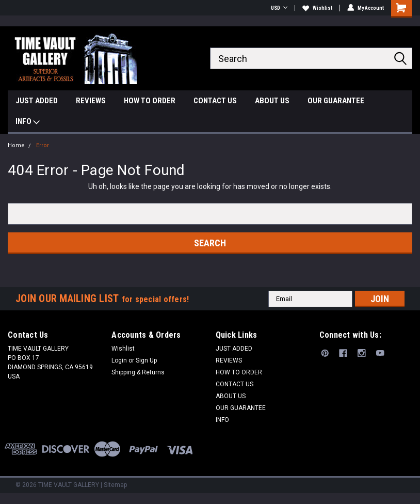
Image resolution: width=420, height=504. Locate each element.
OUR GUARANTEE (336, 101)
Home (16, 145)
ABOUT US (272, 101)
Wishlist (317, 8)
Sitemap (115, 485)
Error (43, 145)
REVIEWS (91, 101)
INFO (28, 123)
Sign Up (146, 360)
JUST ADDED (37, 101)
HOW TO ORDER (150, 101)
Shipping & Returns (138, 372)
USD (279, 8)
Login (119, 360)
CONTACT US (215, 101)
